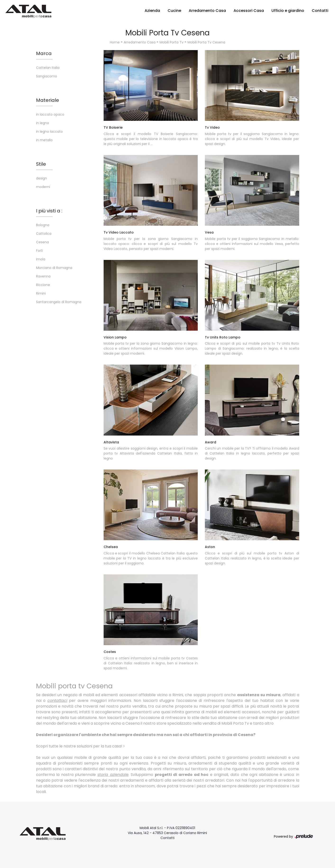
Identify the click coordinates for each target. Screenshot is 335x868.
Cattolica (44, 234)
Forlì (39, 251)
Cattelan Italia (48, 68)
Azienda (152, 11)
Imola (41, 259)
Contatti (320, 11)
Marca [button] (44, 53)
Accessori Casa (249, 11)
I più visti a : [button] (49, 211)
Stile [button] (41, 164)
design (41, 178)
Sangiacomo (47, 76)
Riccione (43, 285)
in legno (43, 123)
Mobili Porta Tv (172, 42)
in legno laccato (49, 131)
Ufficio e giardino (288, 11)
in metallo (44, 140)
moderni (43, 187)
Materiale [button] (48, 100)
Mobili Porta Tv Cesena (206, 42)
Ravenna (43, 276)
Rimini (41, 293)
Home (115, 42)
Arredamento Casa (207, 11)
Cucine (174, 11)
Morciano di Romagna (54, 268)
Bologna (43, 225)
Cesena (42, 242)
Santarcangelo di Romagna (59, 302)
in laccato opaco (50, 114)
